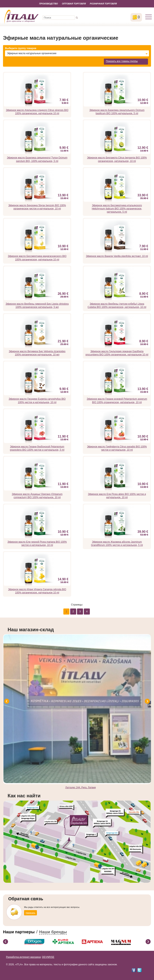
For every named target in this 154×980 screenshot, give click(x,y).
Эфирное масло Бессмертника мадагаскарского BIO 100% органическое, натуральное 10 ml (37, 258)
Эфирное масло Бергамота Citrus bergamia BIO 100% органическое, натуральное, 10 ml (117, 159)
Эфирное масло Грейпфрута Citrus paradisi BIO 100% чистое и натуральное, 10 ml (117, 448)
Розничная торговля (103, 4)
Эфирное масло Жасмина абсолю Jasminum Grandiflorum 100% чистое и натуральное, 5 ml (117, 543)
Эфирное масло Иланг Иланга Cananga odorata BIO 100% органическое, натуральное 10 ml (37, 591)
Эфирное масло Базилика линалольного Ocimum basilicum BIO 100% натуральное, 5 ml (117, 112)
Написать (30, 913)
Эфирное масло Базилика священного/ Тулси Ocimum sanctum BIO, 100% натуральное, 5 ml (37, 159)
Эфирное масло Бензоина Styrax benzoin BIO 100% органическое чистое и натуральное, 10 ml (37, 207)
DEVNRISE (48, 957)
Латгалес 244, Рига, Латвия (81, 788)
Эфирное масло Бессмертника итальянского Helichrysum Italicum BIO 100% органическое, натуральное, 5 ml (117, 209)
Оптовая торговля (74, 4)
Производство (48, 4)
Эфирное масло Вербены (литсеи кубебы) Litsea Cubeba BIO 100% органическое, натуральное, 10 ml (117, 305)
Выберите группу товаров (21, 48)
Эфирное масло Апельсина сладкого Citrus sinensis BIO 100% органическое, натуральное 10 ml (37, 112)
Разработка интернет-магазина (23, 957)
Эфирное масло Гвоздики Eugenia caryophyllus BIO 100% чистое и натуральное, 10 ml (37, 400)
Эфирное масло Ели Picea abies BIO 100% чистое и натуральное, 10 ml (117, 496)
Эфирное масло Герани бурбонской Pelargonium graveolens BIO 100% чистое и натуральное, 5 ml (37, 448)
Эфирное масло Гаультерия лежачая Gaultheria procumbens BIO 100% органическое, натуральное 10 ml (117, 353)
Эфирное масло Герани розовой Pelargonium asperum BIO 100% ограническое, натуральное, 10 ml (117, 400)
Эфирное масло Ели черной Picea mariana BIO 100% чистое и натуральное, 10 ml (37, 543)
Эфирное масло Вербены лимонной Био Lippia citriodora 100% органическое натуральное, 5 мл (37, 305)
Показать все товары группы (122, 61)
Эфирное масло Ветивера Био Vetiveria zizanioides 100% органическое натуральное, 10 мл (37, 353)
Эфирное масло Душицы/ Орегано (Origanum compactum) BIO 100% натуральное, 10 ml (37, 496)
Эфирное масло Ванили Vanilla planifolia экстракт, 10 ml (117, 256)
